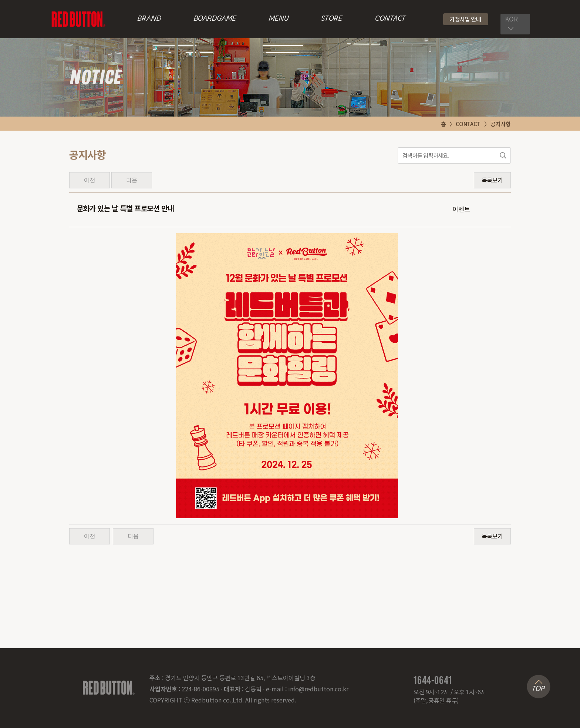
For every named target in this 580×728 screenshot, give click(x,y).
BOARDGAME (215, 19)
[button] (466, 19)
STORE (332, 19)
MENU (279, 19)
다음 (131, 180)
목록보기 (492, 180)
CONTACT (390, 19)
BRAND (149, 19)
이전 (89, 180)
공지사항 (501, 124)
